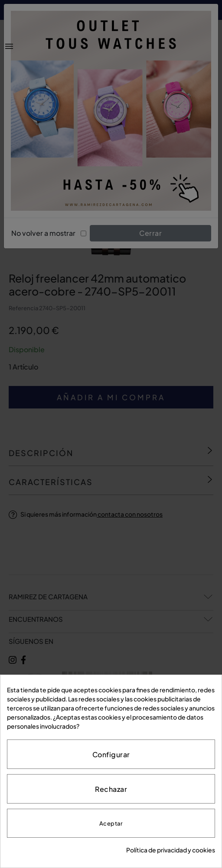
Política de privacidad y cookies (171, 850)
